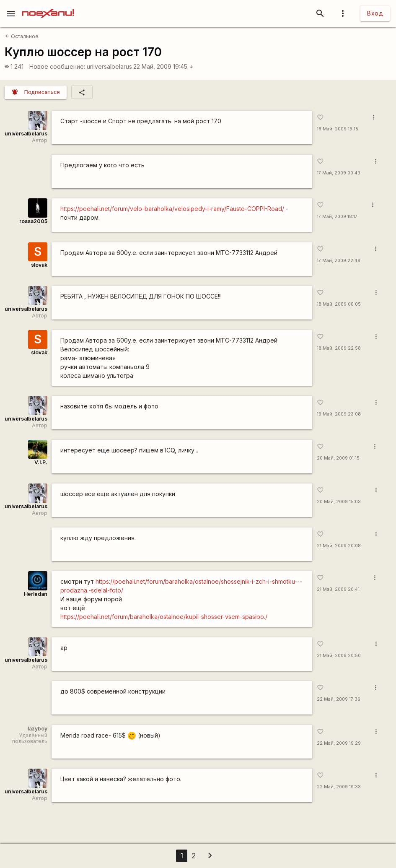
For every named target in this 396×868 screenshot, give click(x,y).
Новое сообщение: (57, 66)
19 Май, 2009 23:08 (339, 414)
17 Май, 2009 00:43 (339, 173)
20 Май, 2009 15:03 (339, 502)
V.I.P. (41, 462)
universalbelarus (109, 66)
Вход (375, 13)
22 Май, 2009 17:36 (339, 699)
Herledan (36, 594)
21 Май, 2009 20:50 (339, 656)
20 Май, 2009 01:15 (338, 458)
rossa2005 (33, 221)
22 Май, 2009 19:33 (339, 787)
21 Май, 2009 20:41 (338, 589)
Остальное (22, 36)
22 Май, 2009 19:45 (163, 66)
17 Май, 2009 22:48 (339, 261)
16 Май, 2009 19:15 (338, 129)
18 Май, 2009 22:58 (339, 348)
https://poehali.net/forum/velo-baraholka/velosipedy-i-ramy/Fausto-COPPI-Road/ (172, 209)
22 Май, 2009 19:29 (339, 743)
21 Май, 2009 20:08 (339, 546)
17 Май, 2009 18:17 (337, 217)
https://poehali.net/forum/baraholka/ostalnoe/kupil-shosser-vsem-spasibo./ (164, 617)
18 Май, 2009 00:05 (339, 304)
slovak (39, 265)
